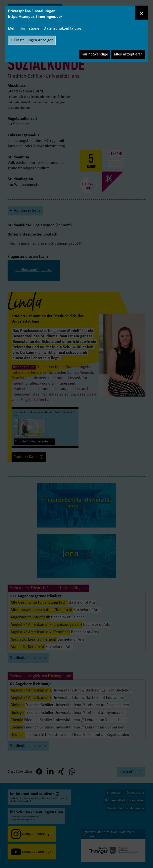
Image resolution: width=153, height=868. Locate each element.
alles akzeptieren (128, 54)
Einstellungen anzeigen (34, 40)
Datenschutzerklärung (62, 29)
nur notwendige (95, 54)
